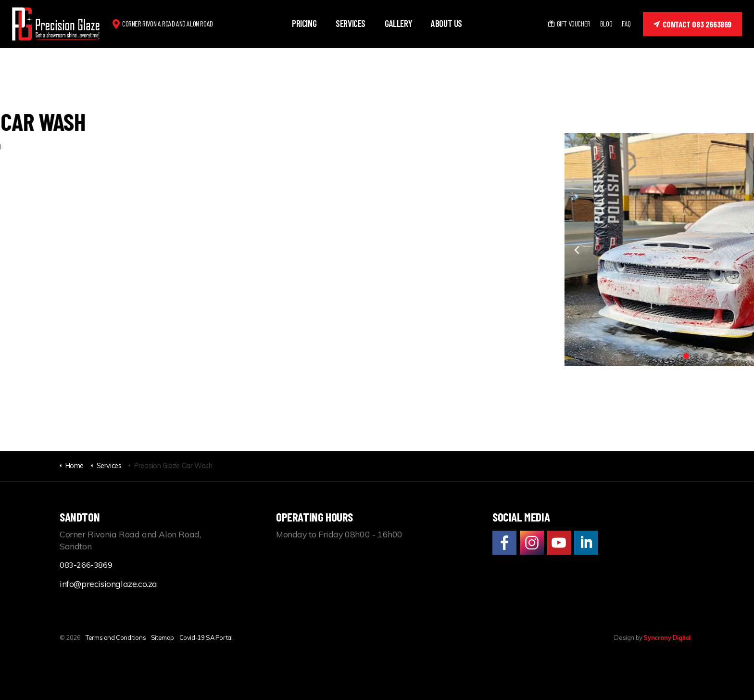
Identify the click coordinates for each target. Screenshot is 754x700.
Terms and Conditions (116, 637)
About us (446, 23)
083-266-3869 (86, 565)
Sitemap (163, 637)
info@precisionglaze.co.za (108, 584)
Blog (606, 23)
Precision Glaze (56, 24)
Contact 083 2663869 (692, 24)
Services (351, 23)
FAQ (626, 23)
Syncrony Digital (667, 637)
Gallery (398, 23)
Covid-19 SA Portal (206, 637)
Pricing (304, 23)
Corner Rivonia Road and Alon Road (168, 23)
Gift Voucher (569, 23)
